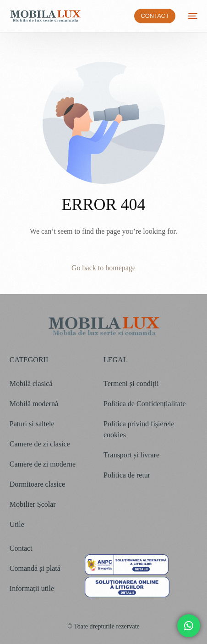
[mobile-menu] (191, 16)
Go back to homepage (103, 268)
